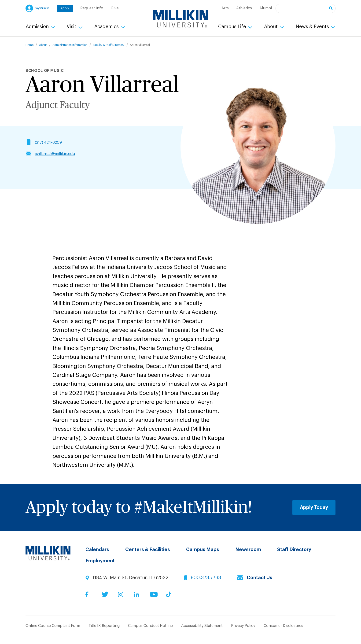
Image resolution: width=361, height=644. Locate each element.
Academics (107, 27)
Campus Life (233, 27)
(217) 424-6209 (48, 143)
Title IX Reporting (104, 626)
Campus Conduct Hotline (150, 626)
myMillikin (42, 8)
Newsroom (248, 550)
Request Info (92, 8)
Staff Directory (294, 550)
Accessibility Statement (202, 626)
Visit (72, 27)
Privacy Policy (243, 626)
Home (29, 45)
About (271, 27)
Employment (100, 561)
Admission (38, 27)
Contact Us (260, 578)
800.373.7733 (206, 578)
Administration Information (70, 45)
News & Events (313, 27)
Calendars (97, 550)
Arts (225, 8)
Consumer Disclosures (283, 626)
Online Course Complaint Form (53, 626)
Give (115, 8)
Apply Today (314, 508)
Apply (65, 8)
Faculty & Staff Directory (109, 45)
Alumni (266, 8)
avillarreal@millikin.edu (55, 154)
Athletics (244, 8)
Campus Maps (203, 550)
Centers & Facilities (148, 550)
